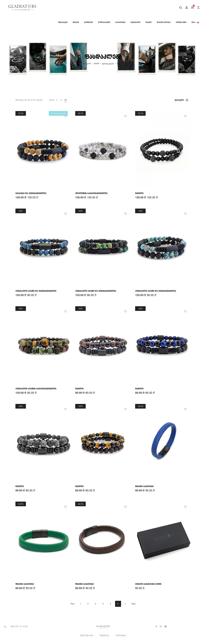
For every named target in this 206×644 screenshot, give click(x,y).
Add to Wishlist (65, 116)
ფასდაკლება (108, 64)
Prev (73, 604)
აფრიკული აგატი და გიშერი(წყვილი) (36, 291)
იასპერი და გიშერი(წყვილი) (31, 193)
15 (65, 100)
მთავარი (87, 64)
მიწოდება (121, 635)
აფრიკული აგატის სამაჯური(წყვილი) (36, 389)
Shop (97, 64)
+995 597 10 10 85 (19, 627)
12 (61, 100)
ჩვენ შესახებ (87, 635)
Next (134, 604)
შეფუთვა (104, 635)
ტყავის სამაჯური (144, 486)
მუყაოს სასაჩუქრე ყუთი (148, 584)
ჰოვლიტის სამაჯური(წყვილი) (91, 193)
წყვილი (139, 193)
